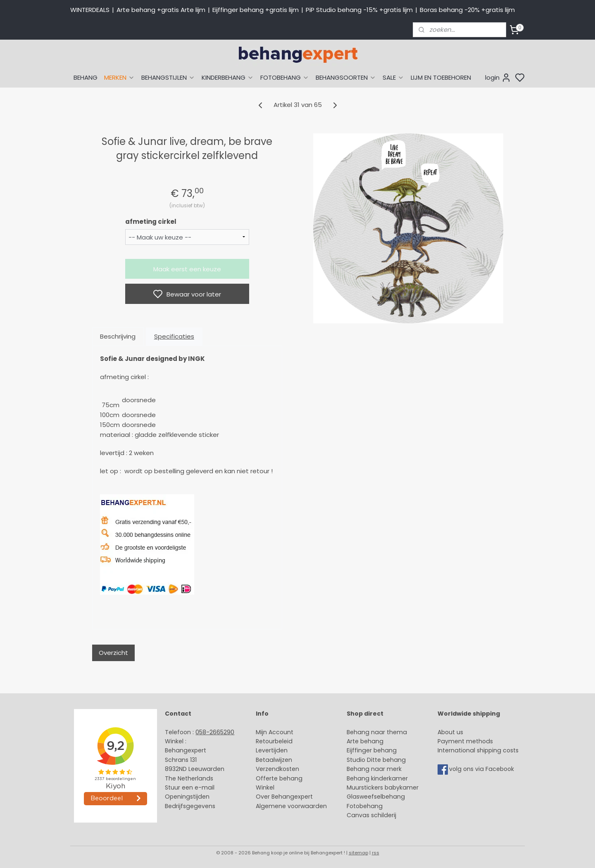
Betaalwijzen (274, 760)
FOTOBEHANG (285, 77)
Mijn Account (275, 732)
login (498, 78)
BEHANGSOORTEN (346, 77)
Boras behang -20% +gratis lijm (467, 10)
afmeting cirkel (151, 222)
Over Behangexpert (284, 797)
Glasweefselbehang (376, 797)
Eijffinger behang (372, 750)
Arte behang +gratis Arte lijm (161, 10)
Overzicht (113, 653)
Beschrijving (118, 336)
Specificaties (174, 336)
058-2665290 (215, 732)
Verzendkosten (277, 769)
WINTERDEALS (90, 10)
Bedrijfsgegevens (190, 806)
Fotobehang (365, 806)
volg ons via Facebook (482, 769)
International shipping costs (478, 750)
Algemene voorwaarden (291, 806)
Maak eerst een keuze (187, 269)
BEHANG (86, 77)
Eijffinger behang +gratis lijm (256, 10)
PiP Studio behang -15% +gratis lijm (359, 10)
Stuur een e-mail (190, 787)
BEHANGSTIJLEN (168, 77)
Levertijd (268, 750)
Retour (265, 741)
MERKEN (119, 77)
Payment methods (465, 741)
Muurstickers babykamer (383, 787)
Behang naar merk (374, 769)
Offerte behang (279, 778)
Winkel (265, 787)
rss (376, 853)
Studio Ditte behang (376, 760)
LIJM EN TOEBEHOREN (441, 77)
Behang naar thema (377, 732)
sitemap (358, 853)
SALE (393, 77)
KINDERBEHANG (228, 77)
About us (450, 732)
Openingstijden (187, 797)
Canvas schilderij (371, 815)
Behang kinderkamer (377, 778)
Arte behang (365, 741)
